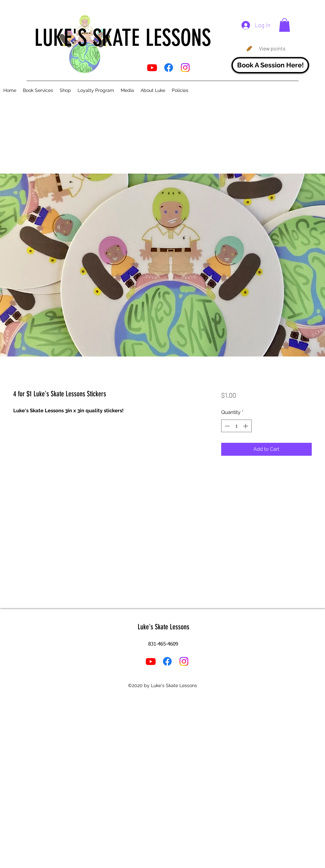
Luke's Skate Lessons (163, 627)
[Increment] (246, 426)
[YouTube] (152, 68)
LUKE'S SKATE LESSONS (123, 38)
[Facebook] (169, 68)
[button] (285, 25)
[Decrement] (227, 426)
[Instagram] (185, 68)
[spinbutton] (236, 426)
